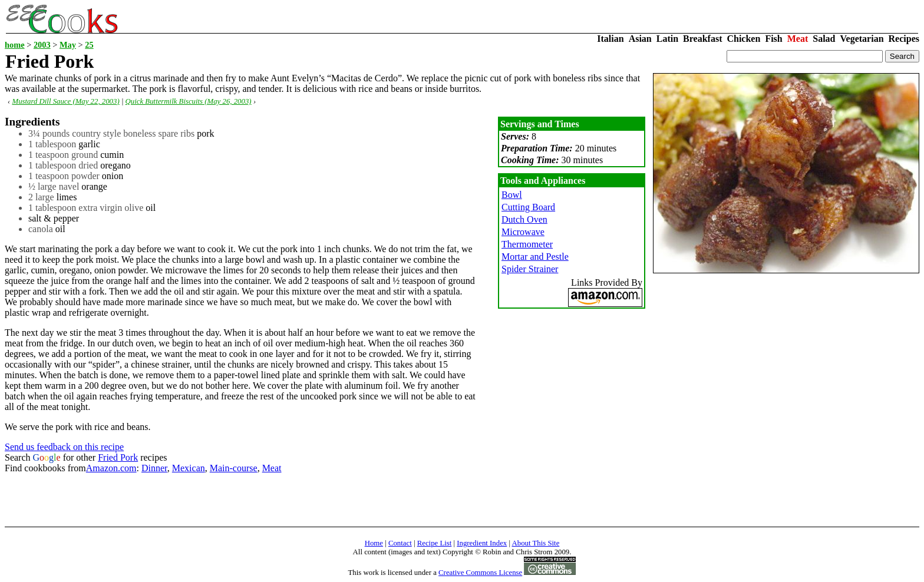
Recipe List (435, 543)
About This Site (536, 543)
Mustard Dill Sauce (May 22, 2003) (65, 101)
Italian (610, 39)
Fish (773, 39)
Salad (824, 39)
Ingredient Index (482, 543)
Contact (400, 543)
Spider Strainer (530, 269)
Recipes (904, 39)
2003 (42, 45)
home (15, 45)
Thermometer (527, 244)
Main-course (234, 468)
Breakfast (702, 39)
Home (374, 543)
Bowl (512, 195)
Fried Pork (118, 457)
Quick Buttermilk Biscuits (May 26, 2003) (189, 101)
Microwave (523, 232)
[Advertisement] (219, 500)
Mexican (189, 468)
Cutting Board (528, 207)
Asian (640, 39)
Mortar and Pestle (535, 257)
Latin (667, 39)
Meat (798, 39)
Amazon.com (111, 468)
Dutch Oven (524, 219)
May (68, 45)
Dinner (154, 468)
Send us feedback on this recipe (64, 447)
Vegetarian (862, 39)
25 (89, 45)
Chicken (743, 39)
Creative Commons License (480, 573)
